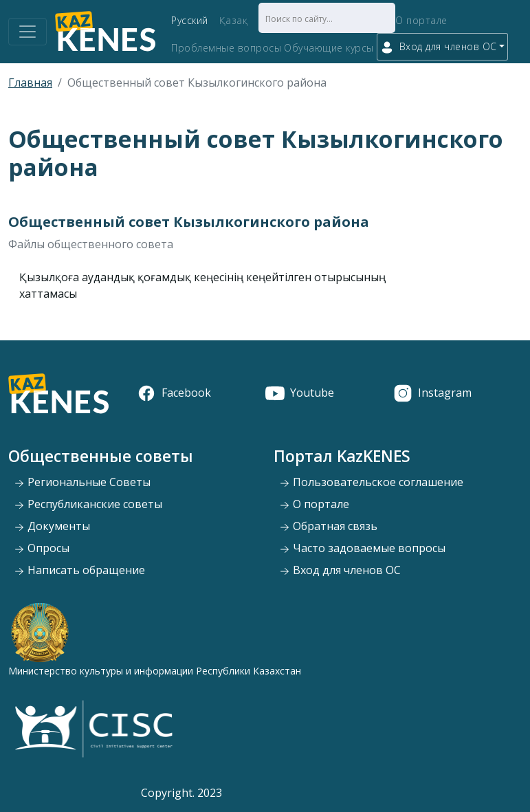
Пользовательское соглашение (371, 482)
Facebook (174, 393)
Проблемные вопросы (226, 48)
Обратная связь (328, 526)
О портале (421, 20)
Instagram (432, 393)
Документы (52, 526)
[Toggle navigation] (27, 32)
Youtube (300, 393)
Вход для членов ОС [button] (439, 47)
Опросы (42, 548)
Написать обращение (79, 570)
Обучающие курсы (329, 48)
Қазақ (234, 20)
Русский (190, 20)
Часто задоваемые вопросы (362, 548)
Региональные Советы (82, 482)
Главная (30, 83)
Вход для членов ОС (340, 570)
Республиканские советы (88, 504)
